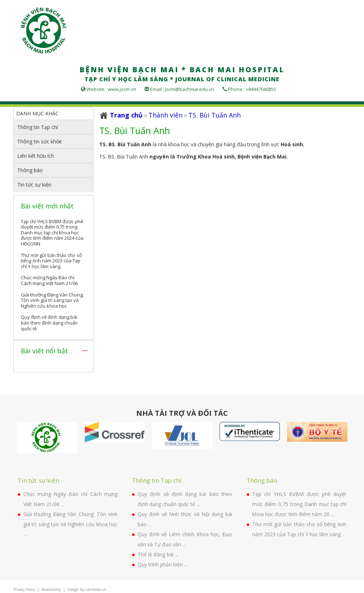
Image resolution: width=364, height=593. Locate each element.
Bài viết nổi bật (44, 351)
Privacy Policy (24, 589)
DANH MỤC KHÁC (37, 113)
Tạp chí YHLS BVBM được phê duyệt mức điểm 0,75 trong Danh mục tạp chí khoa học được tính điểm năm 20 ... (300, 504)
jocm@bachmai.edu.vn (190, 89)
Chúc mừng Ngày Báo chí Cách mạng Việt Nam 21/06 (49, 280)
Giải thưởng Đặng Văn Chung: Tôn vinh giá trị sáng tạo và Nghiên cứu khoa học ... (71, 524)
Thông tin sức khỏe (40, 141)
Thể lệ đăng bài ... (158, 554)
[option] (47, 437)
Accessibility (51, 589)
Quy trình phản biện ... (163, 564)
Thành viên (165, 115)
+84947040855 (261, 89)
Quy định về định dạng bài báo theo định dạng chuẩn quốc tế (49, 323)
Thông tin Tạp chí (38, 127)
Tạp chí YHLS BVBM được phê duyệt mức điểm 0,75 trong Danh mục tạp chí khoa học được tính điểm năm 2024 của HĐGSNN (52, 233)
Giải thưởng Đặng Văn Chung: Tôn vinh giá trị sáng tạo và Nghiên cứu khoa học (52, 300)
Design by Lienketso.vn (87, 589)
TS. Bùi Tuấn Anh (215, 115)
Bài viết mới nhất (47, 206)
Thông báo (30, 170)
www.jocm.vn (122, 89)
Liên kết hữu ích (36, 156)
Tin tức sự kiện (34, 185)
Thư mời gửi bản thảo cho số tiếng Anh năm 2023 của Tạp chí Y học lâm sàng (51, 261)
